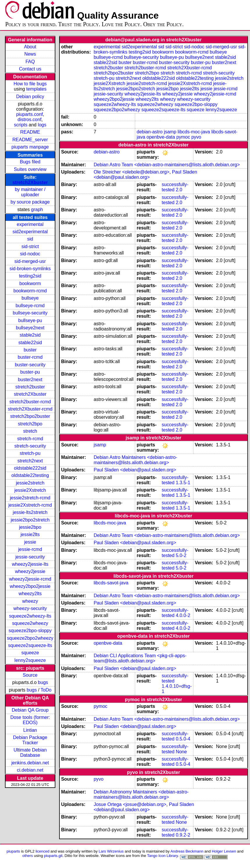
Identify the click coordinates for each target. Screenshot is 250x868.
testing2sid (30, 276)
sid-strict (30, 246)
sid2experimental (30, 232)
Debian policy (30, 97)
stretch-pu (30, 453)
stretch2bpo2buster (30, 416)
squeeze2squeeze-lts (30, 645)
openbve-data (161, 137)
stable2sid (30, 335)
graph (37, 210)
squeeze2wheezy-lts (30, 616)
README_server (30, 140)
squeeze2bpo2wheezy (30, 638)
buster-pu (30, 372)
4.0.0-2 (183, 615)
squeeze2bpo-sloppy (30, 631)
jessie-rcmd (30, 549)
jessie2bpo (30, 527)
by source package (30, 202)
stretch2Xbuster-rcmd (30, 409)
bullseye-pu (30, 320)
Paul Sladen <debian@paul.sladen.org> (145, 175)
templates (36, 89)
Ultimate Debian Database (30, 753)
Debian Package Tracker (30, 740)
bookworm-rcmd (30, 291)
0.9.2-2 (183, 835)
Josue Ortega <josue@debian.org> (130, 804)
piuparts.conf (29, 114)
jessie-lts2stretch (30, 512)
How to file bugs (30, 84)
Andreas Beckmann (187, 851)
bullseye (30, 298)
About (30, 47)
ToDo (46, 690)
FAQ (30, 62)
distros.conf (29, 120)
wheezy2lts (30, 594)
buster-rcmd (30, 357)
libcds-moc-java (194, 132)
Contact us (30, 69)
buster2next (30, 380)
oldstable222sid (30, 468)
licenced (43, 851)
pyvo (196, 137)
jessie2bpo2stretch (30, 520)
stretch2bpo (30, 424)
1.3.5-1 (183, 483)
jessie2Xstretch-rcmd (30, 505)
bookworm (30, 283)
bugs (43, 682)
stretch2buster (30, 387)
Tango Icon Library (163, 856)
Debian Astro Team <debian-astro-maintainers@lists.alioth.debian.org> (167, 165)
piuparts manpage (30, 147)
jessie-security (30, 557)
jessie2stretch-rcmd (30, 498)
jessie (30, 542)
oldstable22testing (30, 475)
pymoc (183, 137)
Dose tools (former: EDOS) (30, 720)
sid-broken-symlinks (30, 269)
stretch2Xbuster (30, 182)
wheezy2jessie (30, 571)
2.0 (179, 190)
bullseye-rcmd (30, 306)
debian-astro (150, 132)
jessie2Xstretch (30, 490)
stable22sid (30, 343)
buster (30, 350)
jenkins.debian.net (30, 763)
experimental (30, 224)
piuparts (13, 851)
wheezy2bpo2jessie (30, 586)
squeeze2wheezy (30, 623)
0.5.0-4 (183, 739)
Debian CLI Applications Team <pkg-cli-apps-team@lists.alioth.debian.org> (140, 658)
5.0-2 (181, 555)
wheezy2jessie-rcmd (30, 579)
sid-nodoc (30, 254)
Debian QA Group (30, 710)
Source (30, 675)
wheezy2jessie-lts (30, 564)
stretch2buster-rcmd (30, 402)
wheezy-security (30, 608)
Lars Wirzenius (111, 851)
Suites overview (30, 169)
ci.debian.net (30, 770)
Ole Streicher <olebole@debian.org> (131, 172)
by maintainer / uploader (30, 192)
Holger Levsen (224, 851)
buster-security (30, 365)
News (30, 54)
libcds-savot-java (111, 583)
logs (42, 125)
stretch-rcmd (30, 439)
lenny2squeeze (30, 660)
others (28, 856)
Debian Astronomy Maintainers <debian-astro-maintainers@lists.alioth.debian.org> (141, 794)
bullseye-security (30, 313)
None (181, 752)
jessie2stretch (30, 483)
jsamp (170, 132)
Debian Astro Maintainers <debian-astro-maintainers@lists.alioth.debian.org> (135, 460)
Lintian (30, 730)
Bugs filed (30, 162)
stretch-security (30, 446)
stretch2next (30, 461)
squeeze (30, 653)
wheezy (30, 601)
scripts (21, 125)
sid (30, 239)
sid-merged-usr (30, 261)
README (30, 132)
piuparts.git (53, 856)
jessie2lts (30, 534)
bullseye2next (30, 328)
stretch (30, 431)
